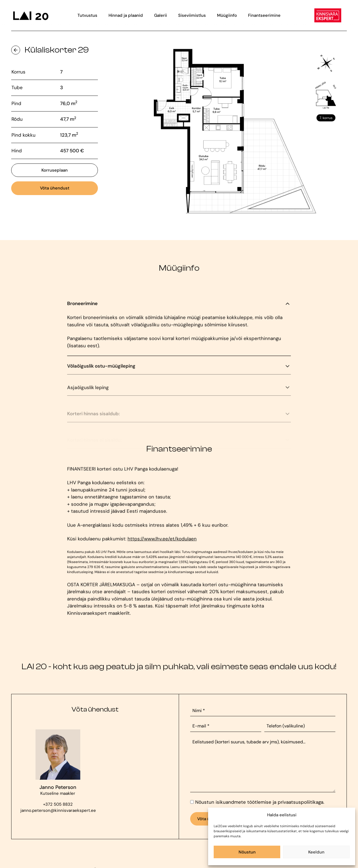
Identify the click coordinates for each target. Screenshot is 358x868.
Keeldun (316, 852)
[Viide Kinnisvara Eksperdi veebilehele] (328, 15)
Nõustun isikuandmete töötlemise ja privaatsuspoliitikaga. (260, 802)
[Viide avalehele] (30, 15)
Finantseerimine (264, 15)
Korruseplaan (55, 170)
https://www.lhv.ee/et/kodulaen (162, 543)
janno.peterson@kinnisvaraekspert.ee (58, 810)
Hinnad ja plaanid (126, 15)
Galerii (161, 15)
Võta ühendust (55, 188)
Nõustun (247, 852)
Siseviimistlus (192, 15)
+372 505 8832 (58, 804)
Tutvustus (87, 15)
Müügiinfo (227, 15)
